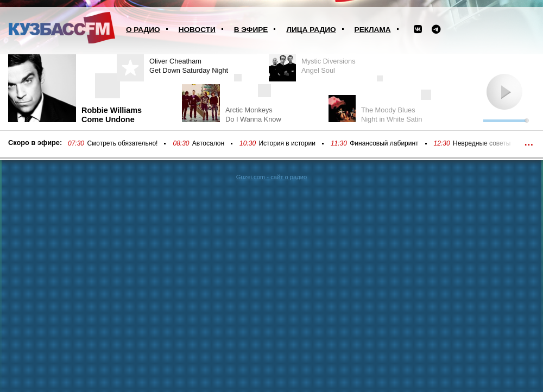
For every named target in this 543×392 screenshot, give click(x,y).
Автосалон (208, 143)
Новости (197, 30)
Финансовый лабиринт (384, 143)
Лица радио (311, 30)
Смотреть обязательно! (122, 143)
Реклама (373, 30)
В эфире (251, 30)
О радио (143, 30)
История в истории (287, 143)
